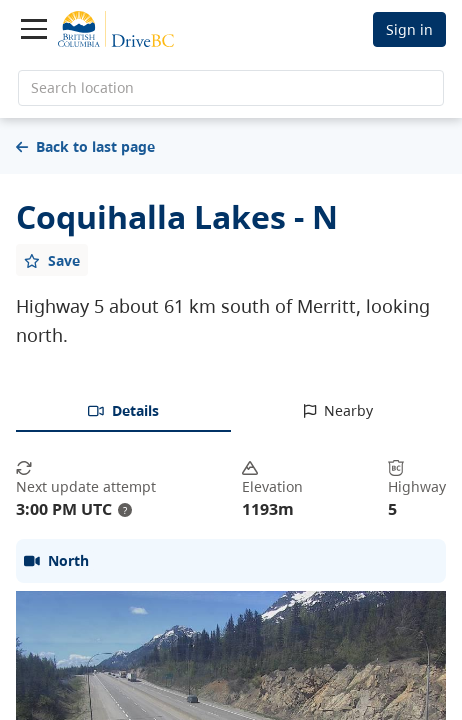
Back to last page (85, 146)
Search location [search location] (82, 87)
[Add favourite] (52, 260)
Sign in (409, 29)
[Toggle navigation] (34, 29)
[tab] (123, 412)
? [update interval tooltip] (125, 510)
